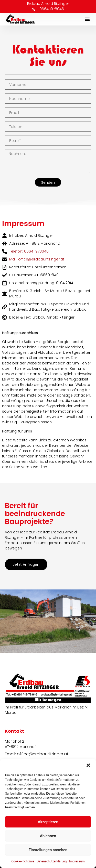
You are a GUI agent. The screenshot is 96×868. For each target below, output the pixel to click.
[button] (88, 765)
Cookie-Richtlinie (23, 861)
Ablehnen (48, 836)
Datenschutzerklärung (52, 861)
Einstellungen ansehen (48, 850)
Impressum (77, 861)
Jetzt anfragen (26, 564)
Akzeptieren (48, 822)
